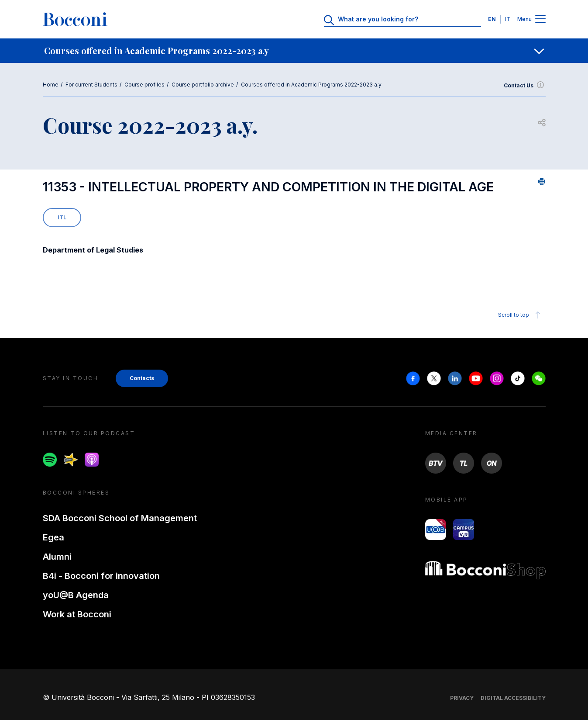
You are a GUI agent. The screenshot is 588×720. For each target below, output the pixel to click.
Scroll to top (521, 315)
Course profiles (144, 85)
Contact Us (525, 86)
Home (51, 85)
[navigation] (294, 51)
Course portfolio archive (203, 85)
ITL (62, 217)
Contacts (142, 378)
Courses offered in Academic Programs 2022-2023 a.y (311, 85)
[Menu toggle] (540, 19)
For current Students (91, 85)
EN (492, 19)
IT (508, 19)
